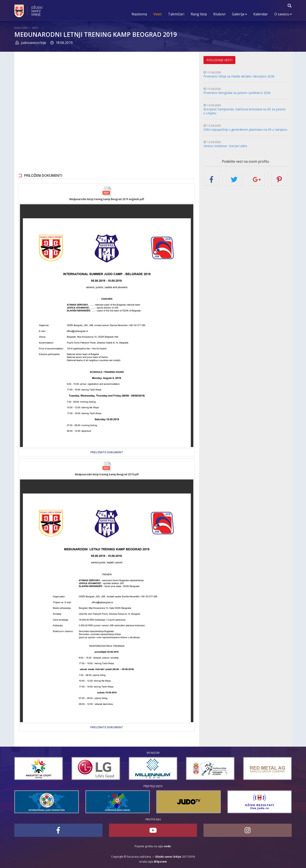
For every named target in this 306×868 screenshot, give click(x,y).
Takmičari (176, 14)
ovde (167, 846)
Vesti (157, 14)
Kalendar (261, 14)
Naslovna (139, 14)
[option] (39, 768)
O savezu (283, 14)
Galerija (239, 14)
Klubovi (219, 14)
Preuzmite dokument (107, 452)
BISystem (160, 862)
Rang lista (199, 14)
